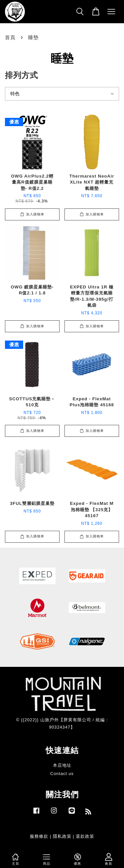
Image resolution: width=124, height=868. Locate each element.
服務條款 (39, 836)
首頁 (10, 37)
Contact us (62, 774)
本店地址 (62, 765)
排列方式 (21, 75)
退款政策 (85, 836)
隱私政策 (62, 836)
